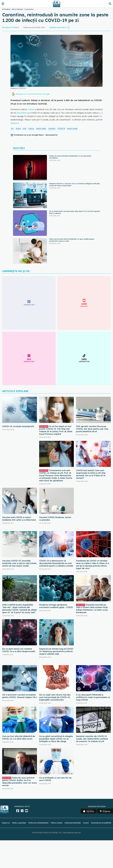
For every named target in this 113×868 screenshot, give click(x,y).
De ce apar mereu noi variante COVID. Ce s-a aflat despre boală (19, 650)
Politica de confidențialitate (38, 823)
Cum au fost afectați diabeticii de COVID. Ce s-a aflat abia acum (19, 738)
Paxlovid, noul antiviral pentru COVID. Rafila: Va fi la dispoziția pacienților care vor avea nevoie (19, 782)
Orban (31, 109)
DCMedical (6, 9)
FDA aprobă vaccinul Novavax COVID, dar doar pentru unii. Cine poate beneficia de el (92, 429)
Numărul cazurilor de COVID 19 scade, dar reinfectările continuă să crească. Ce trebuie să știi (92, 739)
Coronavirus (29, 9)
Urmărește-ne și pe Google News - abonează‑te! (36, 135)
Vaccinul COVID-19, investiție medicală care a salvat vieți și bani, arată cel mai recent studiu (19, 563)
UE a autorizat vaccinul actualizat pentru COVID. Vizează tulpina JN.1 (20, 696)
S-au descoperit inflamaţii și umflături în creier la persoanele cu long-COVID (93, 697)
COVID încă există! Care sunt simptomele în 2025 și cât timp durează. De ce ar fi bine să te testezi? (91, 474)
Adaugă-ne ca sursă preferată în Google (33, 94)
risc (101, 116)
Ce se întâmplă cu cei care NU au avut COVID (55, 779)
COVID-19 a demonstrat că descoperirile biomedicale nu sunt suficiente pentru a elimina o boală (56, 563)
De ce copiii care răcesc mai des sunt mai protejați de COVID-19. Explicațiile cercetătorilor (55, 697)
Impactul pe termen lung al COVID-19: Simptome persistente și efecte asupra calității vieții (56, 651)
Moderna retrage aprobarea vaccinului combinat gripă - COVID (56, 606)
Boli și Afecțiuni (17, 9)
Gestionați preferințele (73, 823)
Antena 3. (15, 123)
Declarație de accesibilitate (101, 823)
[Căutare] (110, 4)
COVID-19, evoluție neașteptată (18, 426)
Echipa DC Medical (12, 27)
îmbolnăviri (22, 113)
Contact (86, 823)
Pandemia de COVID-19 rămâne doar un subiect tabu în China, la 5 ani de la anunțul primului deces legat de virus (93, 565)
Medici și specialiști (19, 823)
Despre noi (6, 823)
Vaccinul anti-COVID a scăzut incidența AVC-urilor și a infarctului (19, 519)
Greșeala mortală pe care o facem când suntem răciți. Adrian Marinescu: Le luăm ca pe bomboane (92, 609)
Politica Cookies (56, 823)
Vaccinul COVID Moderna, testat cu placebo (55, 519)
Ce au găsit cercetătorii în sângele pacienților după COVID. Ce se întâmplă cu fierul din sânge (56, 739)
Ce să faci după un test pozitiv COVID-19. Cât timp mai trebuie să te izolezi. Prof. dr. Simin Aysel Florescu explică (56, 430)
